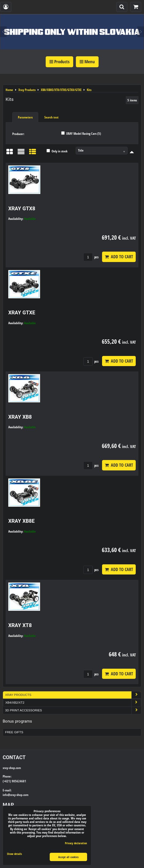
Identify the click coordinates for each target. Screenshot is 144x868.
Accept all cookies (68, 857)
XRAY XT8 (20, 625)
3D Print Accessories (73, 710)
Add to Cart (119, 257)
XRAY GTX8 (22, 209)
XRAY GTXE (22, 313)
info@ (6, 795)
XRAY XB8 (20, 417)
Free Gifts (14, 732)
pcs (91, 257)
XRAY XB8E (22, 521)
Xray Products (73, 695)
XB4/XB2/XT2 (73, 703)
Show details (14, 854)
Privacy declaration (76, 843)
